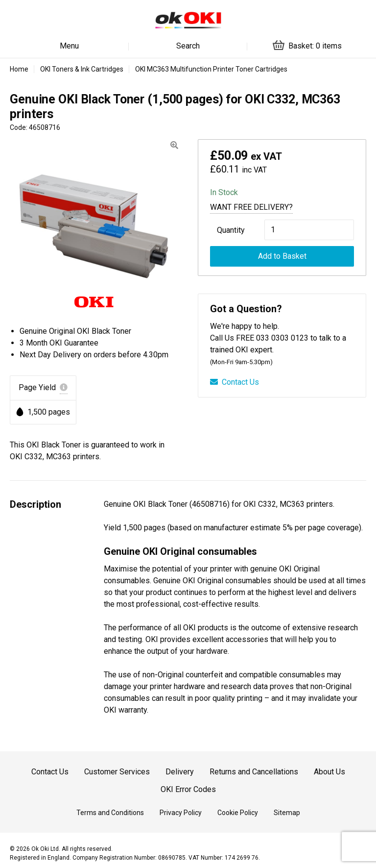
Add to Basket (282, 256)
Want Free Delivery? (251, 207)
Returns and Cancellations (254, 772)
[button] (174, 145)
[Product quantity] (309, 230)
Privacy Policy (181, 813)
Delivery (180, 772)
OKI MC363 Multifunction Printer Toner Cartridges (211, 69)
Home (19, 69)
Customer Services (117, 772)
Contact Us (235, 382)
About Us (329, 772)
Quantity (231, 230)
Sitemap (287, 813)
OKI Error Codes (188, 789)
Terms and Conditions (110, 813)
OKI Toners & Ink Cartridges (82, 69)
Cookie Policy (238, 813)
